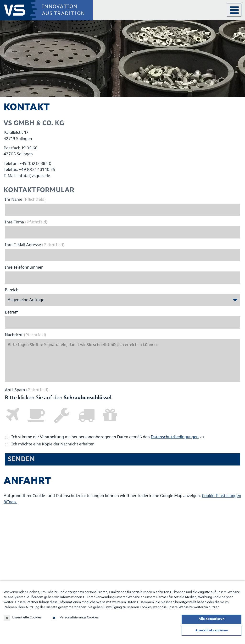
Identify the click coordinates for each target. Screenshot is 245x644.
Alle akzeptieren (212, 619)
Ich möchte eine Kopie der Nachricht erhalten (53, 444)
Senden (21, 459)
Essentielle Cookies (27, 617)
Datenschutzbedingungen (175, 437)
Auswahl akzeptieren (212, 630)
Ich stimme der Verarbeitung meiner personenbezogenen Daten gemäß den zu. (108, 437)
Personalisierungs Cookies (79, 617)
